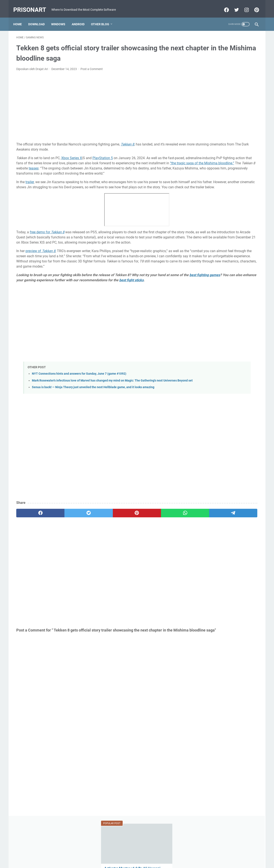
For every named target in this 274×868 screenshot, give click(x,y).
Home (21, 17)
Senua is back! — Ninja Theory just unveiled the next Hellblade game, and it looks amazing (93, 418)
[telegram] (162, 544)
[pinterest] (97, 544)
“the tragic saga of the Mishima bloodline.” (119, 164)
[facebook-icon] (223, 5)
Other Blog (103, 17)
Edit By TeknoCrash (157, 861)
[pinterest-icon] (253, 5)
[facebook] (32, 544)
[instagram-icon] (243, 5)
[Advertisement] (97, 102)
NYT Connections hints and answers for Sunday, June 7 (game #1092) (79, 400)
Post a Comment (92, 65)
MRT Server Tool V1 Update (218, 204)
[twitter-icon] (233, 5)
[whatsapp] (130, 544)
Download (39, 17)
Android (81, 17)
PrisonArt (33, 5)
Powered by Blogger (130, 861)
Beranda (137, 853)
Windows (61, 17)
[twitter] (65, 544)
